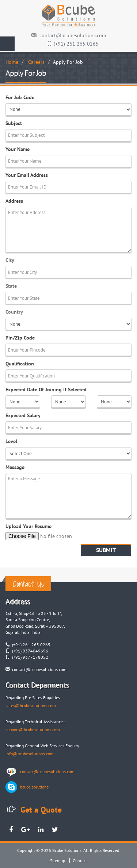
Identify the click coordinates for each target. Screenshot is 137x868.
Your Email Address (27, 175)
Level (11, 441)
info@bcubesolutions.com (30, 754)
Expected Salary (23, 415)
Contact (80, 861)
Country (14, 312)
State (11, 286)
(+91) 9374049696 (30, 651)
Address (14, 201)
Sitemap (58, 861)
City (10, 260)
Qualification (20, 364)
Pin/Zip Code (20, 338)
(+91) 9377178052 (30, 657)
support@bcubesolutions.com (33, 730)
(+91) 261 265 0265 (76, 44)
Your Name (18, 149)
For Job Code (20, 97)
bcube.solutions (34, 787)
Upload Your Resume (28, 526)
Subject (14, 123)
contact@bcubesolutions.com (73, 35)
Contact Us (28, 584)
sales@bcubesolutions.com (31, 706)
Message (15, 467)
